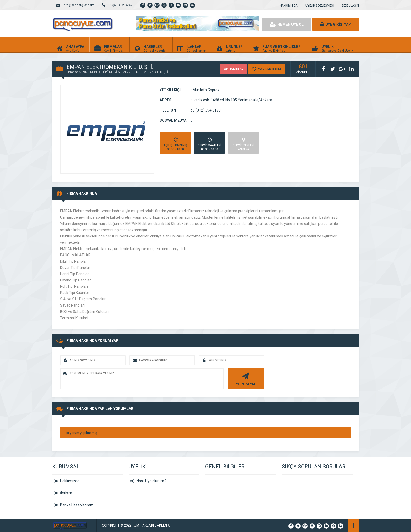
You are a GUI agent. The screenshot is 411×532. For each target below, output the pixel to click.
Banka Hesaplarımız (77, 505)
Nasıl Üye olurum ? (152, 481)
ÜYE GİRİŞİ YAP (336, 24)
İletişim (66, 493)
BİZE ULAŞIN (350, 6)
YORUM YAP (245, 379)
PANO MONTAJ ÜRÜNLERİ (99, 72)
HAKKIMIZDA (289, 6)
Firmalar (72, 72)
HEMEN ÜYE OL (287, 24)
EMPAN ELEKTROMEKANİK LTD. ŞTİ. (145, 72)
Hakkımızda (70, 481)
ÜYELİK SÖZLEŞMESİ (320, 6)
